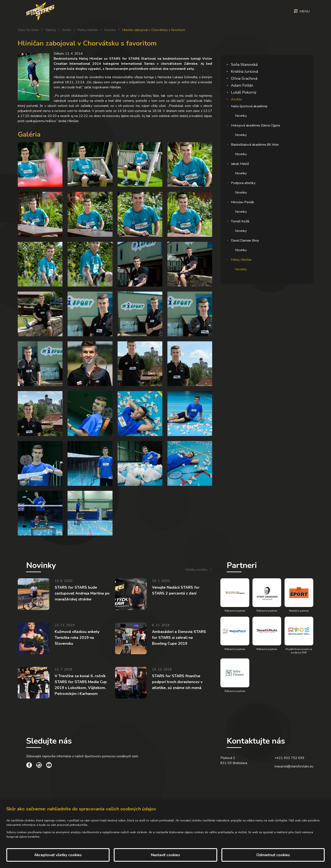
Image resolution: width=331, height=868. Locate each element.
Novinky (110, 30)
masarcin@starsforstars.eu (294, 766)
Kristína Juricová (244, 71)
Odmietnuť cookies (273, 855)
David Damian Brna (245, 241)
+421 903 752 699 (289, 758)
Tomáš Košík (240, 221)
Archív (67, 30)
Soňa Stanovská (244, 65)
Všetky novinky (196, 570)
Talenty (51, 30)
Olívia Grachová (244, 78)
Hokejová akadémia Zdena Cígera (255, 125)
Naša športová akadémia (249, 106)
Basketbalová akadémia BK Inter (255, 145)
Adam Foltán (242, 85)
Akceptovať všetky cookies (58, 855)
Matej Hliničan (88, 30)
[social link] (29, 766)
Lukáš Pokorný (244, 92)
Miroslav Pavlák (243, 202)
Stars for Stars (28, 30)
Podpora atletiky (243, 183)
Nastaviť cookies (165, 855)
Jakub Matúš (240, 164)
